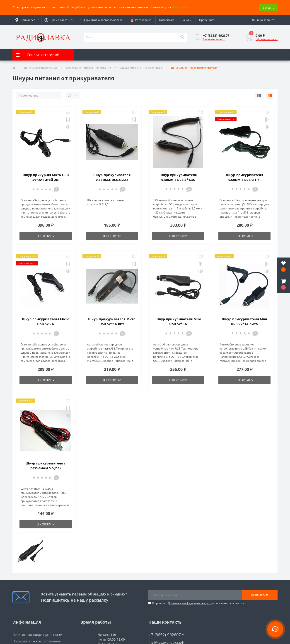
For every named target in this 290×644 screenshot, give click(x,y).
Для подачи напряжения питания (88, 67)
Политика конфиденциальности (190, 603)
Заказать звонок (214, 39)
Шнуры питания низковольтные (141, 67)
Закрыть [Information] (268, 7)
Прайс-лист (207, 20)
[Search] (182, 37)
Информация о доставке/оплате (101, 20)
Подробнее (181, 7)
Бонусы (187, 20)
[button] (283, 284)
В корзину (46, 235)
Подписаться (260, 594)
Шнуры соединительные (41, 67)
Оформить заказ (267, 39)
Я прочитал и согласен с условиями (198, 603)
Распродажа (141, 20)
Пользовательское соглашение (37, 641)
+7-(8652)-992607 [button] (166, 634)
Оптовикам (167, 20)
